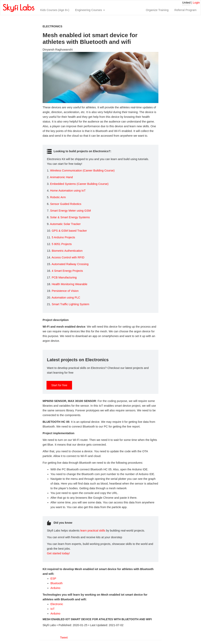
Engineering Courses (90, 10)
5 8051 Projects (62, 244)
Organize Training (157, 10)
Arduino (55, 588)
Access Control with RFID (68, 257)
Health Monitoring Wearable (69, 284)
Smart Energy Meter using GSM (70, 211)
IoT (53, 609)
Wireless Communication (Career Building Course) (82, 170)
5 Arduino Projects (63, 237)
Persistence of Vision (65, 291)
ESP (53, 579)
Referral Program (185, 10)
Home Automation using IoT (68, 191)
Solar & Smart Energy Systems (70, 217)
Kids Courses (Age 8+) (55, 10)
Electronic (57, 604)
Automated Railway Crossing (70, 264)
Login (196, 3)
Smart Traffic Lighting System (70, 304)
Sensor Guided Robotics (66, 204)
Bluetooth (57, 583)
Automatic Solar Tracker (65, 224)
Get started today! (58, 553)
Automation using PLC (66, 298)
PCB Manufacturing (64, 277)
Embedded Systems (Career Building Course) (79, 184)
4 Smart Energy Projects (67, 271)
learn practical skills (93, 531)
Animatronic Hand (61, 177)
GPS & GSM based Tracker (69, 231)
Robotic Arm (58, 197)
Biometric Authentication (67, 251)
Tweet (64, 638)
